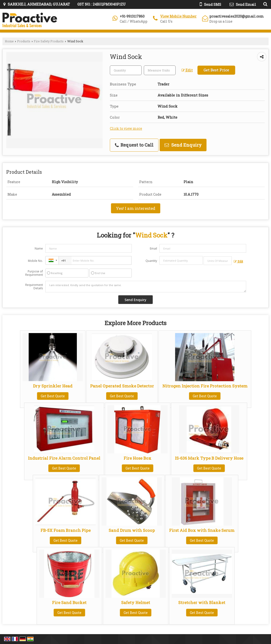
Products (24, 41)
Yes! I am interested (136, 208)
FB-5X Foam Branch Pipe (66, 530)
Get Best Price (216, 70)
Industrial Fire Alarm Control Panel (64, 458)
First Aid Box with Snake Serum (202, 530)
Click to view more (126, 128)
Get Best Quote (53, 396)
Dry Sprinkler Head (53, 386)
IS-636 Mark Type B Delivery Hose (209, 458)
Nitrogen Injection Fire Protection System (205, 386)
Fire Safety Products (49, 41)
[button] (178, 16)
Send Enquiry (183, 145)
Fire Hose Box (137, 458)
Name (39, 248)
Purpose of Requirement (34, 273)
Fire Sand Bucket (69, 602)
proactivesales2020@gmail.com (237, 16)
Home (9, 41)
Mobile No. (35, 261)
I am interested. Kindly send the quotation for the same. (146, 287)
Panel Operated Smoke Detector (122, 386)
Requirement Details (34, 287)
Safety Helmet (136, 602)
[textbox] (160, 70)
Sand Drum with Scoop (132, 530)
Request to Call (134, 145)
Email (153, 248)
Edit (187, 70)
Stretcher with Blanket (202, 602)
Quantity (151, 261)
